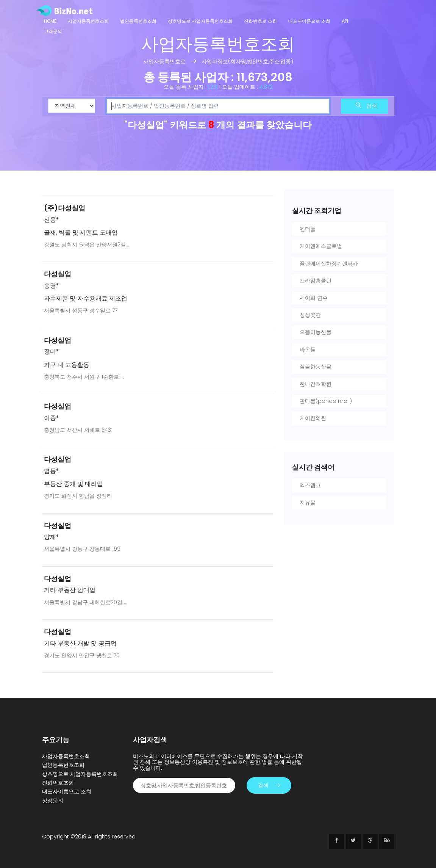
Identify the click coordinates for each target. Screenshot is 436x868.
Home (50, 21)
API (345, 21)
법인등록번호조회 (138, 21)
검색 (366, 106)
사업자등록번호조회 (88, 21)
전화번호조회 (58, 783)
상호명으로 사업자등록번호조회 (200, 21)
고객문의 (53, 31)
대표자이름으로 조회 (309, 21)
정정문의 (53, 801)
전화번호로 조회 (260, 21)
